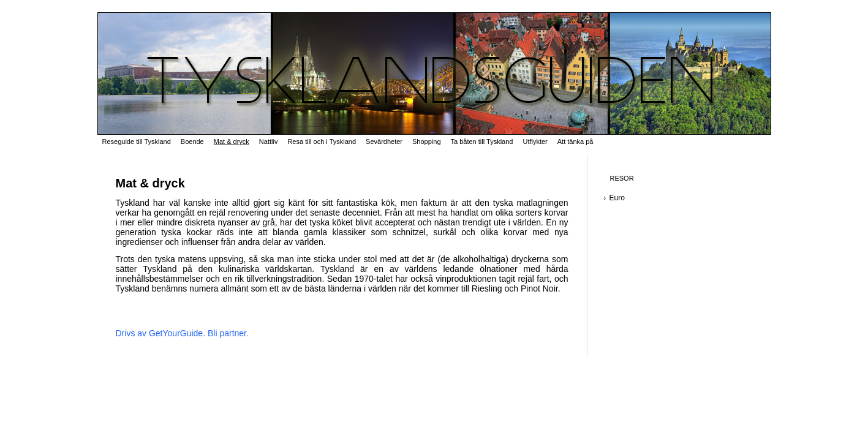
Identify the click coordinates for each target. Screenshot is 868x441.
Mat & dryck (232, 141)
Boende (192, 141)
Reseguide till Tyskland (137, 141)
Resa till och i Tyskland (322, 141)
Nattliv (269, 141)
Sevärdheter (384, 141)
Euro (617, 198)
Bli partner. (228, 333)
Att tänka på (576, 141)
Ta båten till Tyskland (482, 141)
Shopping (427, 141)
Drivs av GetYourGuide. (161, 333)
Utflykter (535, 141)
